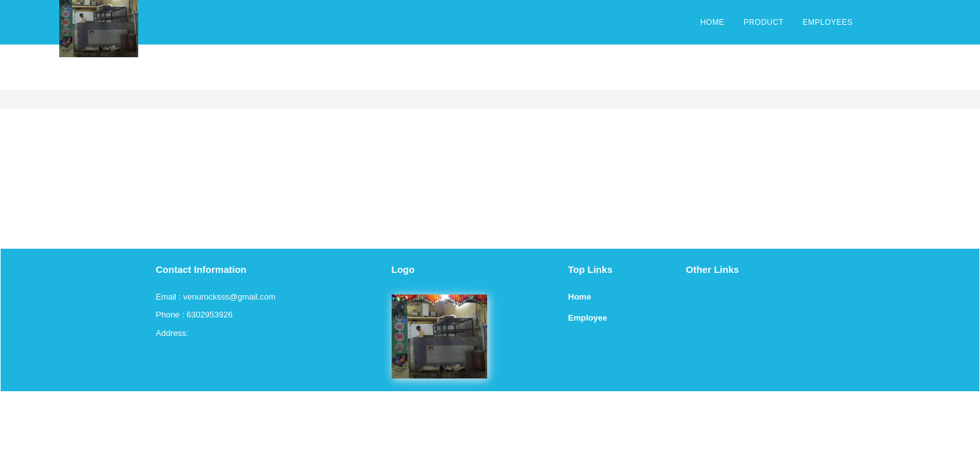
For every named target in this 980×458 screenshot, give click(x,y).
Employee (587, 318)
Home (579, 297)
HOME (713, 22)
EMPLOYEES (827, 22)
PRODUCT (764, 22)
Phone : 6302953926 (195, 315)
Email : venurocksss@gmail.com (216, 297)
